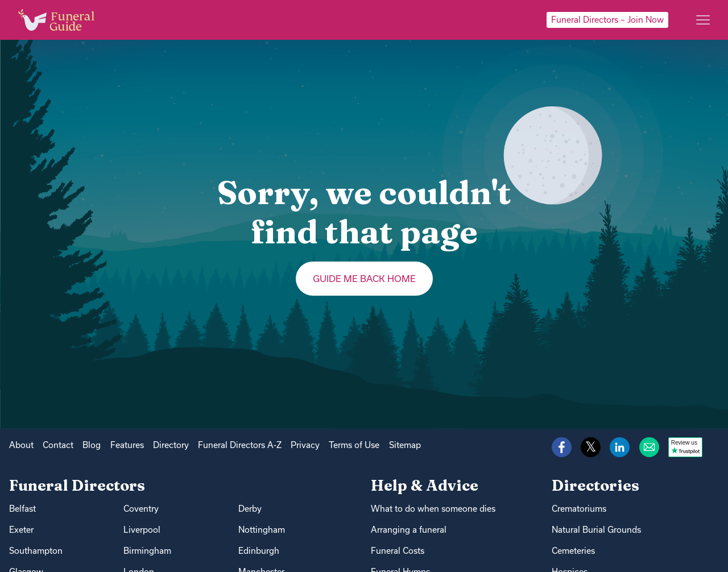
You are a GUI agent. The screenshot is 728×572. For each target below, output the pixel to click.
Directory (171, 445)
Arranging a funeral (409, 530)
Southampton (36, 551)
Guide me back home (364, 279)
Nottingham (262, 530)
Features (127, 445)
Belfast (22, 509)
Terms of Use (354, 445)
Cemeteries (573, 551)
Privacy (305, 445)
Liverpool (142, 530)
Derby (250, 509)
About (21, 445)
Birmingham (147, 551)
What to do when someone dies (433, 509)
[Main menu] (703, 20)
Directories (595, 485)
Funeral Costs (398, 551)
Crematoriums (579, 509)
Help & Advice (425, 485)
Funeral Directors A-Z (240, 445)
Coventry (141, 509)
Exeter (21, 530)
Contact (58, 445)
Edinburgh (259, 551)
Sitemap (405, 445)
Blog (92, 445)
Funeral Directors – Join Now (607, 20)
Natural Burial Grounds (596, 530)
